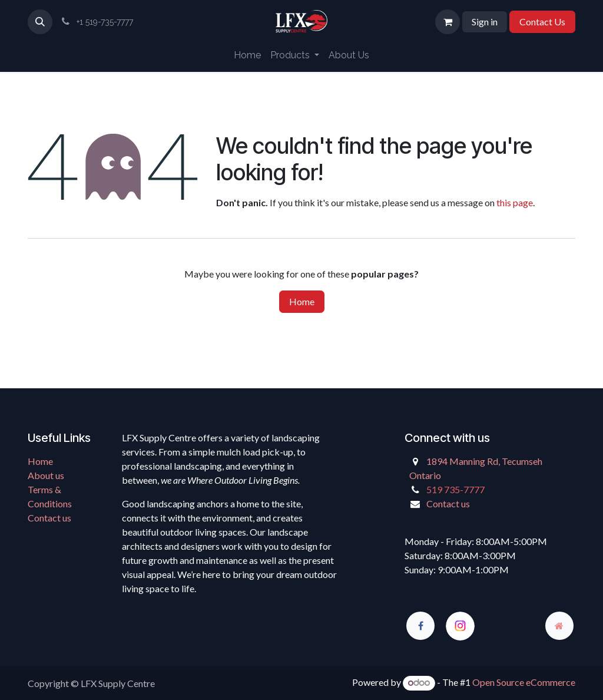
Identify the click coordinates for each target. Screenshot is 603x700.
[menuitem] (247, 55)
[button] (40, 22)
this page (515, 202)
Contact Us (542, 22)
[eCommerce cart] (448, 22)
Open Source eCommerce (524, 682)
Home (302, 301)
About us (46, 475)
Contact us (49, 518)
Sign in (485, 22)
